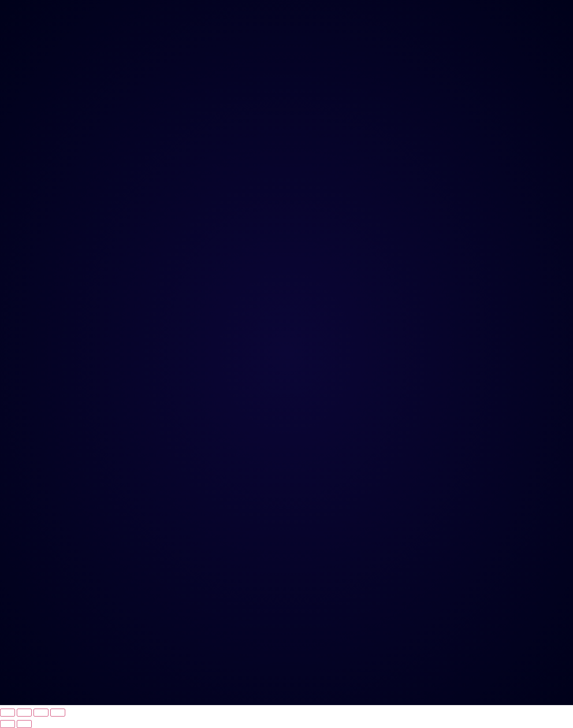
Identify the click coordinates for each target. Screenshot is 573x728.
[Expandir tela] (24, 713)
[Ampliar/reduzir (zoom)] (7, 713)
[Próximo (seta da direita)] (24, 724)
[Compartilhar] (41, 713)
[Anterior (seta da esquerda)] (7, 724)
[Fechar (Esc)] (58, 713)
